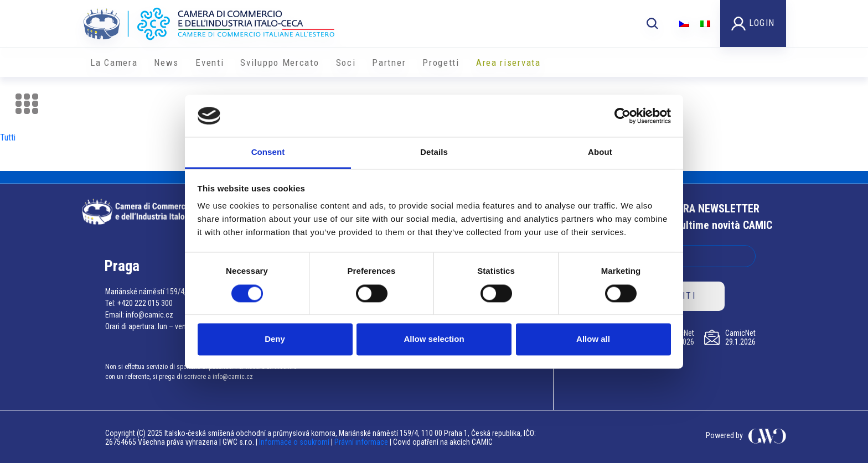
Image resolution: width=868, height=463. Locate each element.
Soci (346, 63)
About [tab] (600, 152)
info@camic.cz (149, 315)
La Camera (114, 63)
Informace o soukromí (295, 442)
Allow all (593, 339)
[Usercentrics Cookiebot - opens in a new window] (622, 116)
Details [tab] (434, 152)
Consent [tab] (268, 152)
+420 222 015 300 (145, 303)
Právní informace (361, 442)
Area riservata (508, 63)
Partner (389, 63)
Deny (275, 339)
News (166, 63)
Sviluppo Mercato (280, 63)
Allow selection (434, 339)
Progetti (441, 63)
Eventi (210, 63)
